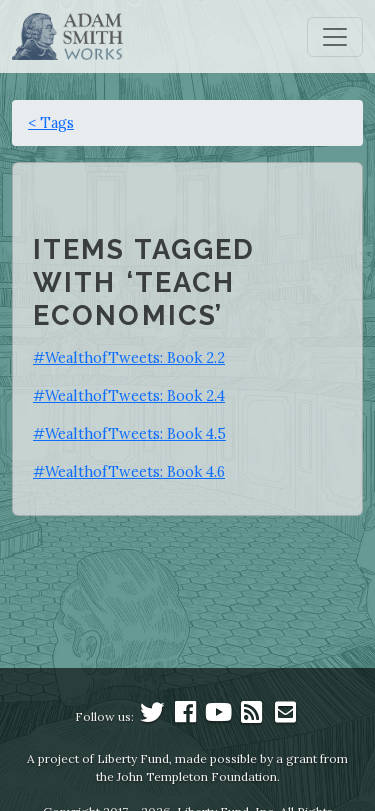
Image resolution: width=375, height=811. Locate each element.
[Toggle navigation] (335, 37)
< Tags (51, 122)
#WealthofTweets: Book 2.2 (129, 357)
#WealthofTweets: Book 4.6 (129, 471)
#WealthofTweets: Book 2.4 (129, 395)
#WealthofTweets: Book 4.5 (129, 433)
